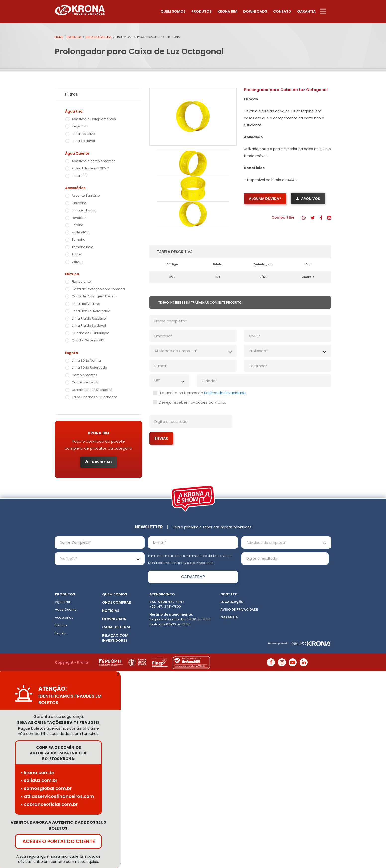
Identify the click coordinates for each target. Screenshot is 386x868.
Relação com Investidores (115, 638)
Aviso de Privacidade (198, 563)
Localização (232, 602)
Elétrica (61, 625)
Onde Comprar (117, 602)
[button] (304, 218)
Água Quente (66, 610)
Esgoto (61, 633)
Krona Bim (227, 11)
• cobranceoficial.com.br (49, 804)
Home (59, 37)
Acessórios (64, 617)
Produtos (202, 11)
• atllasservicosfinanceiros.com (57, 796)
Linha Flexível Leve (99, 37)
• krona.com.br (38, 772)
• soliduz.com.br (39, 780)
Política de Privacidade (225, 393)
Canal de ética (116, 627)
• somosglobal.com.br (46, 788)
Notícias (111, 611)
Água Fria (63, 602)
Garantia (306, 11)
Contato (282, 11)
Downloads (255, 11)
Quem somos (173, 11)
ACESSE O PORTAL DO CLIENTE (59, 841)
